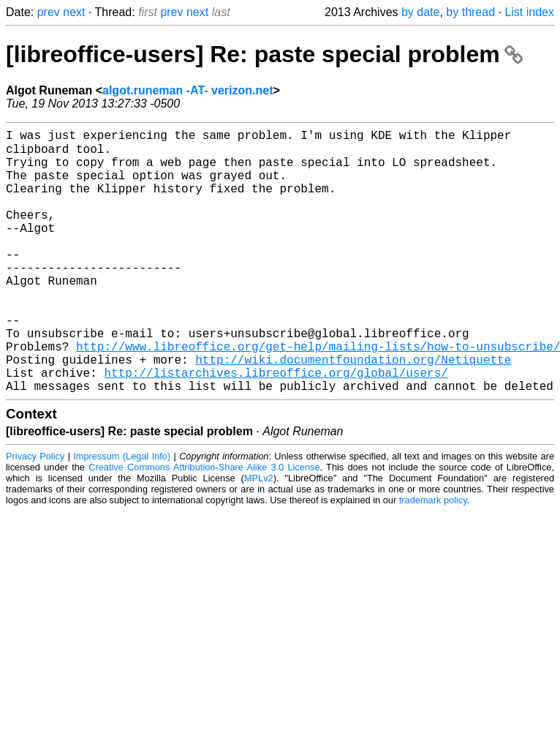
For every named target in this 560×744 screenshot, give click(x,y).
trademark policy (433, 557)
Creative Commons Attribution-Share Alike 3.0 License (204, 524)
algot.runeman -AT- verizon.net (188, 90)
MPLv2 (259, 535)
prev (49, 12)
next (74, 12)
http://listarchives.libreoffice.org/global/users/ (276, 427)
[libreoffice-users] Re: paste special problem (264, 54)
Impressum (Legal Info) (122, 513)
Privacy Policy (35, 513)
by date (420, 12)
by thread (470, 12)
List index (529, 12)
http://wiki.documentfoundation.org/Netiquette (353, 410)
